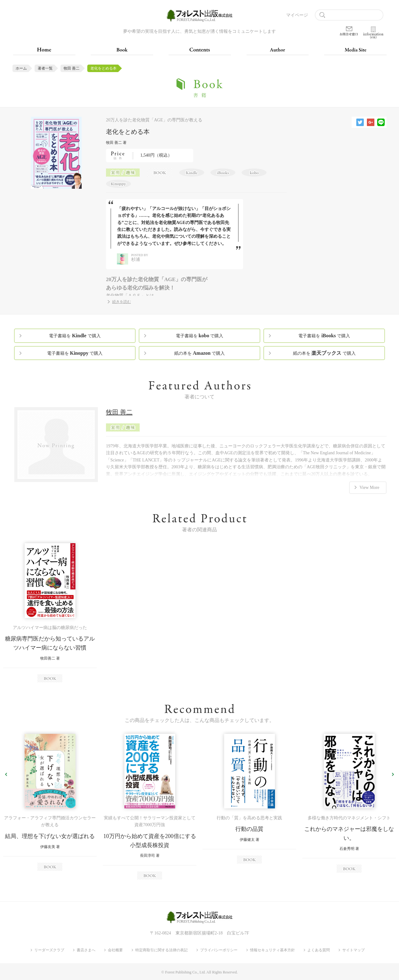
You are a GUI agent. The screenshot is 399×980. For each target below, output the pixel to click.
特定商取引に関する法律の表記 (161, 950)
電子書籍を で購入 (75, 336)
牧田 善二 (72, 68)
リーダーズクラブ (49, 950)
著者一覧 (45, 68)
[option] (50, 613)
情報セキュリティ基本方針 (272, 950)
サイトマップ (353, 950)
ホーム (21, 68)
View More (369, 487)
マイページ (297, 15)
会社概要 (115, 950)
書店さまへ (86, 950)
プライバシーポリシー (219, 950)
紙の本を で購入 (199, 353)
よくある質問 (319, 950)
